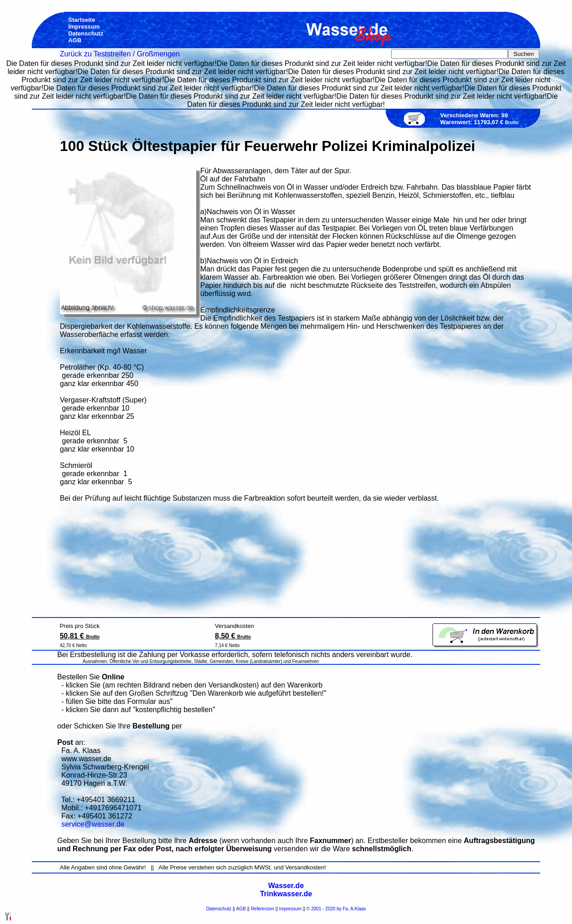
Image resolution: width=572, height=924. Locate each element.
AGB (241, 909)
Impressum (290, 909)
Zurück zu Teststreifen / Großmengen (120, 54)
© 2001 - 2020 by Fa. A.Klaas (336, 909)
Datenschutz (219, 909)
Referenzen (263, 909)
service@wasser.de (93, 824)
